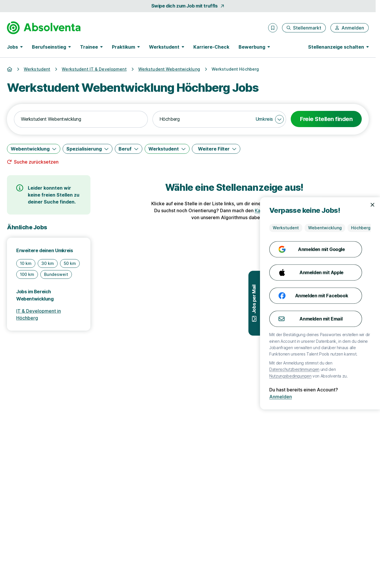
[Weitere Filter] (216, 149)
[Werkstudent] (167, 149)
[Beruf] (129, 149)
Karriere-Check (211, 47)
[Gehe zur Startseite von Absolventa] (44, 28)
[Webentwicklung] (34, 149)
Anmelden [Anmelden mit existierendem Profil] (362, 397)
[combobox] (81, 119)
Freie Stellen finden (326, 119)
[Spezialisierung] (88, 149)
